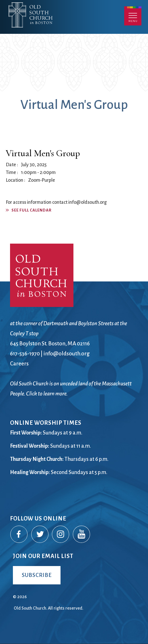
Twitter (40, 535)
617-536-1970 (25, 354)
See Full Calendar (32, 210)
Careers (19, 364)
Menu (133, 16)
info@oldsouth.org (67, 354)
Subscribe (37, 575)
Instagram (61, 535)
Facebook (19, 535)
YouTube (82, 535)
